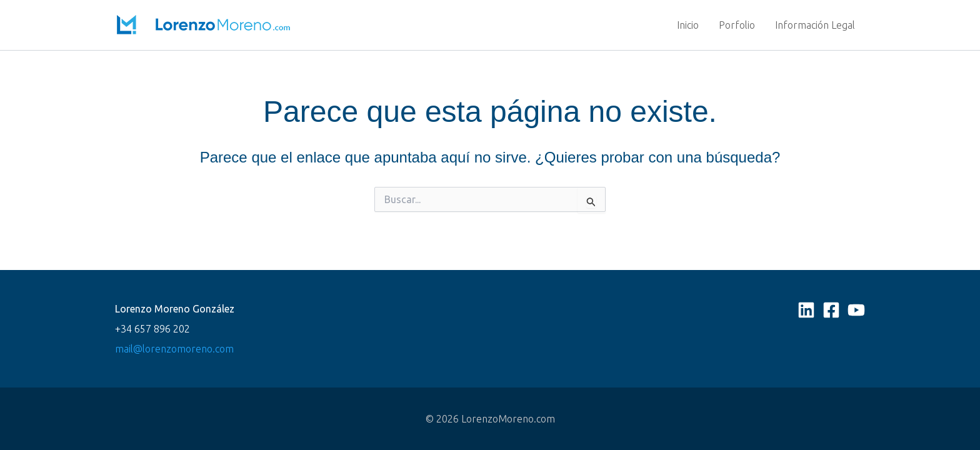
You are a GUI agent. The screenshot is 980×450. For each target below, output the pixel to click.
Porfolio (737, 25)
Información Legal (815, 25)
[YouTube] (856, 310)
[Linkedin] (806, 310)
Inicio (688, 25)
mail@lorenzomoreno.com (174, 349)
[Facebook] (831, 310)
